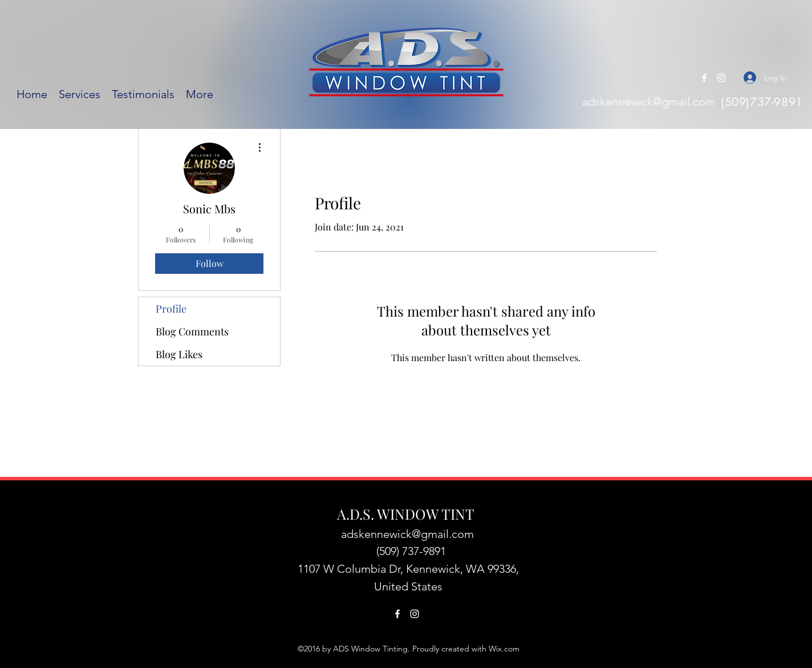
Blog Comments (192, 331)
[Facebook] (704, 78)
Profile (171, 309)
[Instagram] (721, 78)
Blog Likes (179, 354)
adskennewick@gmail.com (649, 102)
